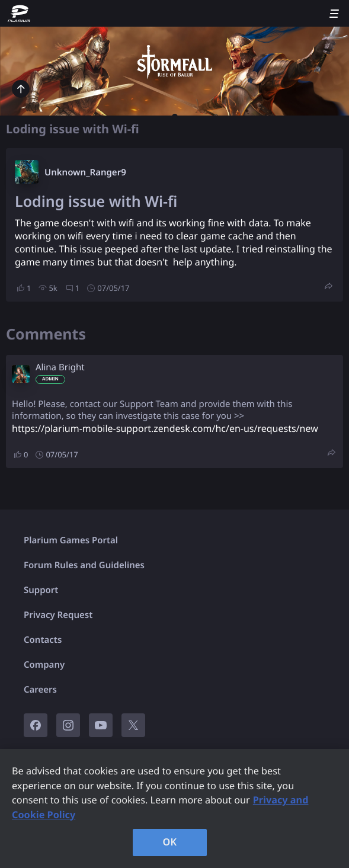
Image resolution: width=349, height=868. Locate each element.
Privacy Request (58, 615)
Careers (40, 690)
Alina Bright (60, 367)
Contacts (43, 640)
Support (41, 590)
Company (44, 665)
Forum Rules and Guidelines (84, 565)
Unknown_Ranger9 (85, 172)
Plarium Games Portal (71, 540)
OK (170, 842)
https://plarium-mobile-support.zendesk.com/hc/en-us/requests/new (165, 428)
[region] (174, 808)
